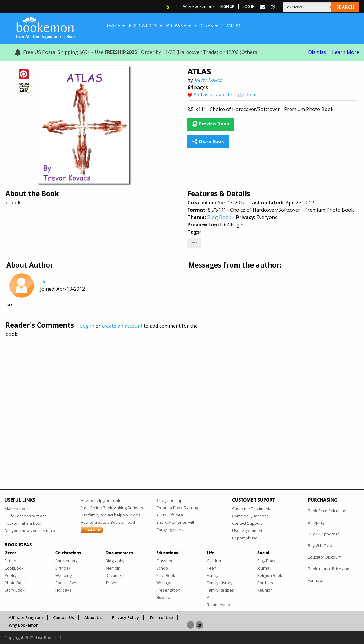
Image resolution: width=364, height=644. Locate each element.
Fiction (10, 561)
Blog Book (219, 217)
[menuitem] (111, 26)
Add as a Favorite (213, 95)
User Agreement (247, 531)
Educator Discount (325, 557)
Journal (264, 568)
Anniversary (67, 561)
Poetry (11, 575)
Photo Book (15, 583)
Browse (176, 26)
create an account (122, 326)
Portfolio (265, 583)
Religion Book (270, 575)
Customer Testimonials (253, 509)
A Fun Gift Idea (170, 515)
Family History (220, 583)
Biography (115, 561)
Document (115, 575)
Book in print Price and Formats (329, 574)
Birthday (63, 568)
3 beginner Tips (170, 500)
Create (111, 26)
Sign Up (227, 7)
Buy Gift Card (320, 545)
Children (215, 561)
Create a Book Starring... (178, 508)
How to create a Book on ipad (108, 522)
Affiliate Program (26, 617)
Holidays (63, 590)
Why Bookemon (24, 625)
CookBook (14, 568)
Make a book (17, 509)
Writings (164, 583)
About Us (93, 617)
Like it (250, 95)
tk (43, 282)
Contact (233, 26)
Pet (210, 597)
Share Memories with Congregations (176, 526)
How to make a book (23, 523)
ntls (194, 243)
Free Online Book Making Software (113, 508)
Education (143, 26)
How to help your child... (102, 500)
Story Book (15, 590)
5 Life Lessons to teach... (27, 516)
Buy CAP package (324, 534)
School (162, 568)
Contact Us (63, 617)
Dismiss (317, 52)
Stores (204, 26)
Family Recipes (220, 590)
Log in (87, 326)
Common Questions (250, 516)
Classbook (166, 561)
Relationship (218, 605)
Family (213, 575)
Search (345, 7)
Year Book (166, 575)
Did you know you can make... (32, 531)
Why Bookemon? (199, 6)
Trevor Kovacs (209, 80)
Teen (212, 568)
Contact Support (247, 523)
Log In (249, 7)
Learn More (346, 52)
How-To (163, 597)
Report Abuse (245, 538)
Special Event (68, 583)
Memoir (113, 568)
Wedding (63, 575)
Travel (111, 583)
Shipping (316, 522)
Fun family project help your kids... (112, 515)
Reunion (265, 590)
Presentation (168, 590)
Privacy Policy (125, 617)
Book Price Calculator (327, 511)
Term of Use (161, 617)
